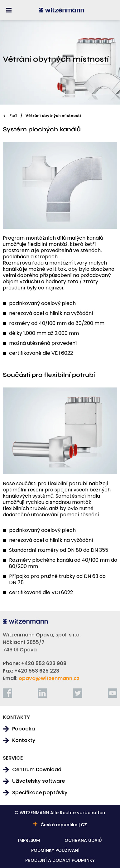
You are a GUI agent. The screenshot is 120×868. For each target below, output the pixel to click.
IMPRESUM (29, 841)
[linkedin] (42, 693)
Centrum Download (37, 770)
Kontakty (24, 740)
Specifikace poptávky (40, 793)
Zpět (13, 116)
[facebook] (7, 693)
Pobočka (24, 729)
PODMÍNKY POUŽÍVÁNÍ (55, 851)
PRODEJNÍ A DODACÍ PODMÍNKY (60, 861)
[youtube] (113, 693)
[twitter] (78, 693)
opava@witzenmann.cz (49, 678)
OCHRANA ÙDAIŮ (83, 841)
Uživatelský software (38, 781)
